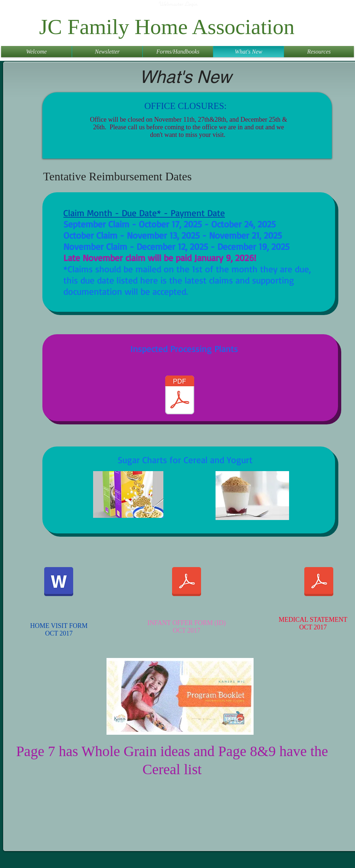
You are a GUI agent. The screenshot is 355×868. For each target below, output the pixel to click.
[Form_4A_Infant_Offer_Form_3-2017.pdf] (187, 582)
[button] (107, 52)
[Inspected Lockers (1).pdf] (180, 396)
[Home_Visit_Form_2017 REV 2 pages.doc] (59, 582)
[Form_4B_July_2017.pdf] (319, 582)
